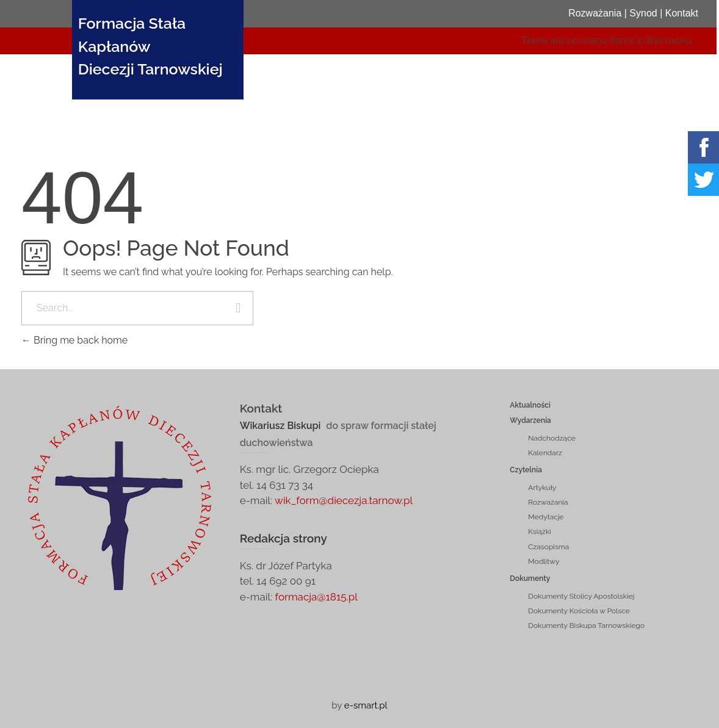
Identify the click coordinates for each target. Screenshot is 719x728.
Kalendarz (545, 453)
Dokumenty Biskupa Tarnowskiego (586, 625)
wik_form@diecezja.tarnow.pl (344, 500)
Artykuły (542, 488)
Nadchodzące (551, 438)
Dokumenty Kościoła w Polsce (579, 611)
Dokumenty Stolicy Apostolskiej (581, 596)
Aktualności (530, 405)
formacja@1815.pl (315, 597)
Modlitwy (544, 561)
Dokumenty (530, 578)
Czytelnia (526, 470)
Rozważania (548, 502)
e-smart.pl (366, 705)
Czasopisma (548, 547)
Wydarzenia (530, 420)
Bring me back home (74, 340)
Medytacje (546, 517)
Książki (540, 532)
